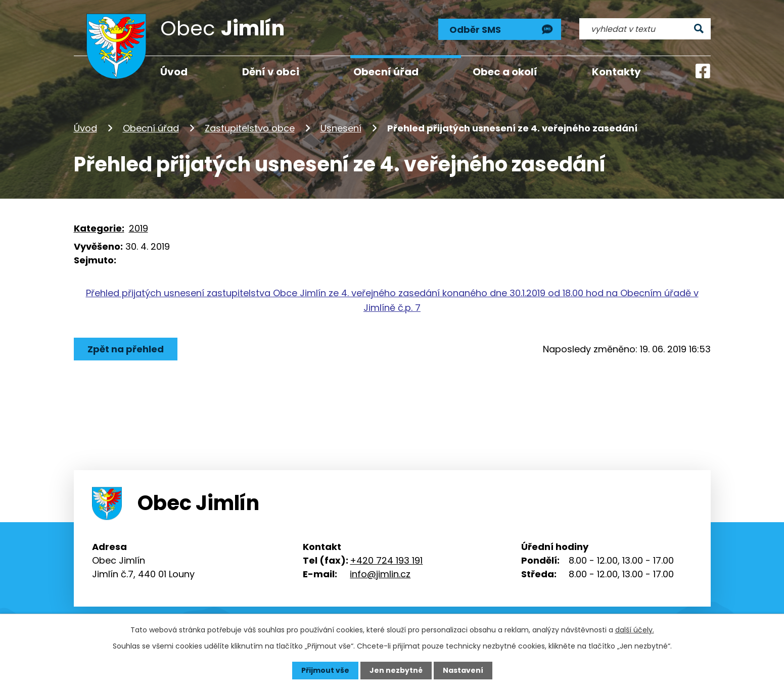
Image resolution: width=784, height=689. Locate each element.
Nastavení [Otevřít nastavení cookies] (463, 670)
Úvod (85, 128)
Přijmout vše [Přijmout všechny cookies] (325, 670)
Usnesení (341, 128)
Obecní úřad (151, 128)
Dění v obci (271, 72)
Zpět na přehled (126, 349)
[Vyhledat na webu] (645, 29)
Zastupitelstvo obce (250, 128)
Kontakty (616, 72)
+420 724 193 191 (386, 560)
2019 (139, 228)
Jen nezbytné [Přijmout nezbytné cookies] (396, 670)
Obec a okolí (505, 72)
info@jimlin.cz (380, 574)
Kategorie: (99, 228)
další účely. (635, 630)
